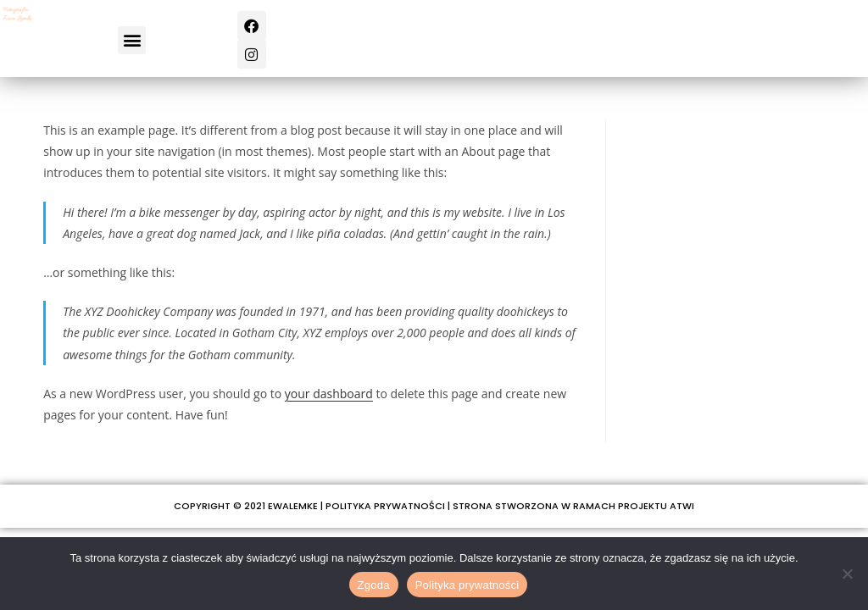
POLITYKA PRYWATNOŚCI (385, 506)
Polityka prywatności (467, 585)
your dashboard (329, 394)
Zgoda (374, 585)
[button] (132, 40)
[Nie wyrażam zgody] (847, 574)
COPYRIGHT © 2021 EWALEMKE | (250, 506)
